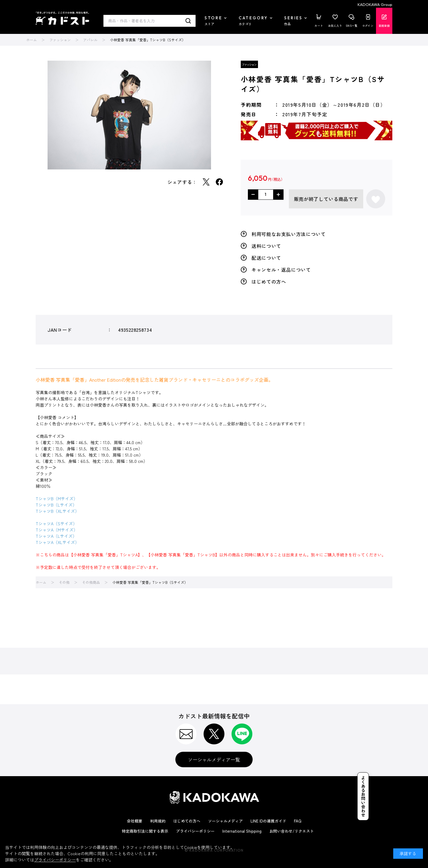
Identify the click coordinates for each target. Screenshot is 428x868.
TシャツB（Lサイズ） (56, 505)
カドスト (62, 18)
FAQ (298, 821)
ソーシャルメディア (225, 821)
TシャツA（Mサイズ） (57, 530)
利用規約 (158, 821)
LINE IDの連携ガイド (268, 821)
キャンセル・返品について (281, 270)
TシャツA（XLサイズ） (57, 542)
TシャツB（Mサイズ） (57, 499)
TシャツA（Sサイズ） (56, 523)
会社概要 (135, 821)
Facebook (219, 182)
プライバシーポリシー (195, 831)
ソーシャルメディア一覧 (214, 759)
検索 (188, 21)
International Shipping (242, 831)
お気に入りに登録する (376, 199)
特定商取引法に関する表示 (145, 831)
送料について (266, 246)
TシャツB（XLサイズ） (57, 511)
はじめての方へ (269, 282)
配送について (266, 258)
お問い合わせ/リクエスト (292, 831)
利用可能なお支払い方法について (289, 234)
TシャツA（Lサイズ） (56, 536)
